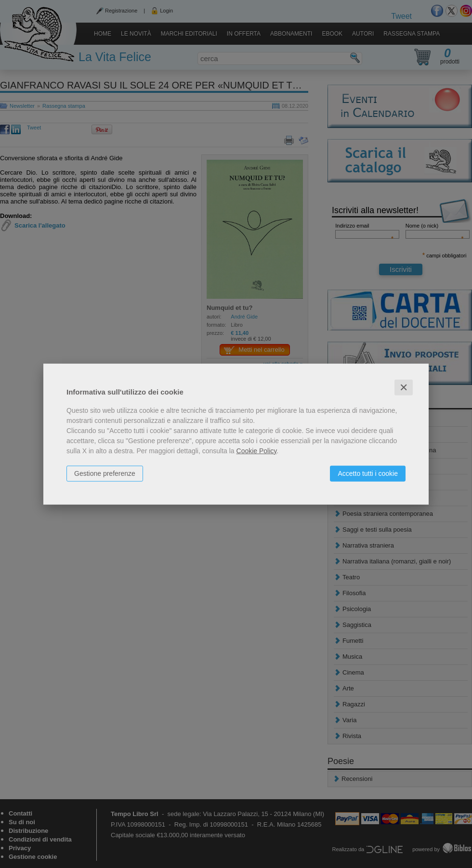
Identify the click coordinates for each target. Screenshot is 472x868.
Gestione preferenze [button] (105, 473)
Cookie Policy (257, 450)
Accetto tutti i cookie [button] (368, 473)
